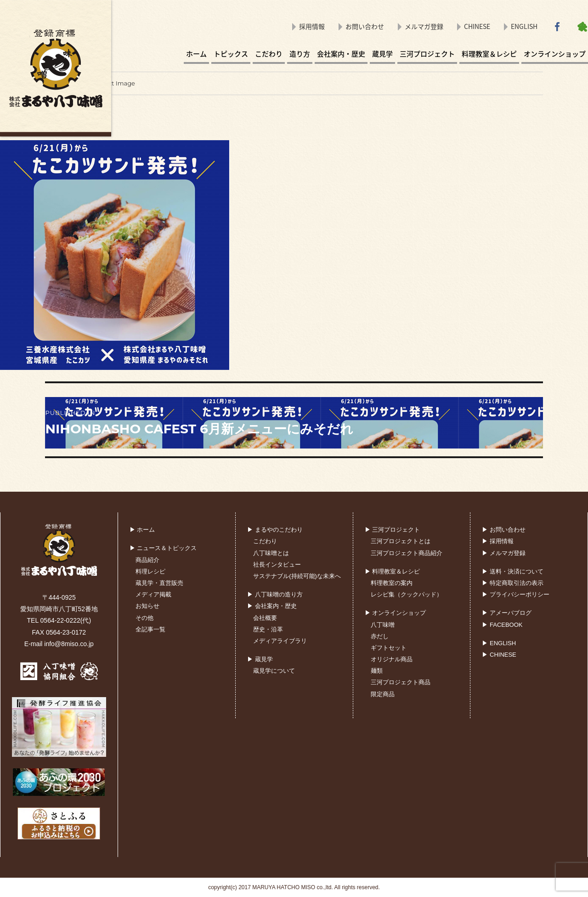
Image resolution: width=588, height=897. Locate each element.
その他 (144, 618)
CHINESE (477, 26)
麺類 (377, 671)
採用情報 (312, 26)
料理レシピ (150, 571)
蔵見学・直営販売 (159, 583)
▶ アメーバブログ (507, 613)
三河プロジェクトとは (401, 541)
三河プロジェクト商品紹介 (407, 553)
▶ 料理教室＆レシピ (393, 571)
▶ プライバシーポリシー (516, 594)
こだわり (269, 54)
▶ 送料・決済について (513, 571)
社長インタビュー (277, 565)
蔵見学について (274, 671)
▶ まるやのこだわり (275, 530)
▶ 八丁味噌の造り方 (275, 594)
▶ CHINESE (499, 655)
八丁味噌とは (271, 553)
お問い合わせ (365, 26)
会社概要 (265, 618)
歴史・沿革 (268, 629)
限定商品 (383, 694)
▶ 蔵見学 (260, 659)
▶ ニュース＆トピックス (163, 548)
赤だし (380, 636)
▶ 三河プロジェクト (393, 530)
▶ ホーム (142, 530)
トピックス (231, 54)
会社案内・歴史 (341, 54)
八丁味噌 (383, 625)
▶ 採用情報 (498, 541)
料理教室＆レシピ (489, 54)
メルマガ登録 (424, 26)
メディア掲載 (153, 594)
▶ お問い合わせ (504, 530)
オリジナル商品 (392, 659)
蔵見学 (382, 54)
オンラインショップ (555, 54)
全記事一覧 (150, 629)
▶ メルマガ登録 (504, 553)
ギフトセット (389, 648)
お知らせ (147, 606)
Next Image (118, 83)
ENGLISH (524, 26)
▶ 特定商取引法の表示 (513, 583)
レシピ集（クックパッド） (407, 594)
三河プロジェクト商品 (401, 682)
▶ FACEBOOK (502, 625)
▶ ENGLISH (499, 643)
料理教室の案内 (392, 583)
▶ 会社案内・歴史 (272, 606)
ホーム (196, 54)
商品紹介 (147, 560)
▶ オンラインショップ (396, 613)
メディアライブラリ (280, 641)
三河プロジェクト (427, 54)
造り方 (300, 54)
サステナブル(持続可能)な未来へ (297, 576)
